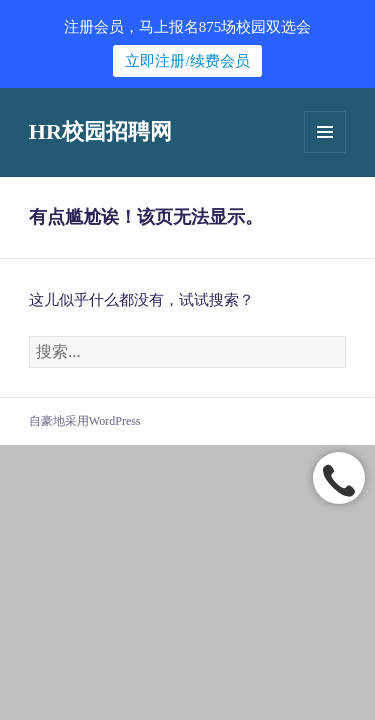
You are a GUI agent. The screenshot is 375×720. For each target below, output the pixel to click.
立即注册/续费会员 (187, 61)
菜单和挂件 (325, 132)
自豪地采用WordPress (85, 421)
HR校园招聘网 (100, 131)
